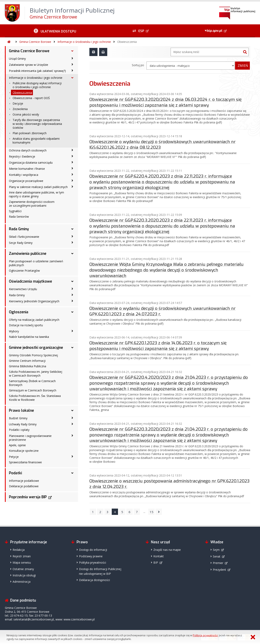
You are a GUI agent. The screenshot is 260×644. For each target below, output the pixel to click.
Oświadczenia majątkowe (30, 281)
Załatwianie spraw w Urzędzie (29, 65)
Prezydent (219, 569)
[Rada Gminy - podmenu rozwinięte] (72, 229)
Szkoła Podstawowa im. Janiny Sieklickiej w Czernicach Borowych (36, 374)
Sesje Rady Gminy (21, 243)
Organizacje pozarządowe (26, 181)
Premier (218, 562)
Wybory (14, 331)
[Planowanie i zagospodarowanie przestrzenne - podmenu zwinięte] (72, 435)
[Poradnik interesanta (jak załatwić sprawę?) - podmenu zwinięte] (72, 70)
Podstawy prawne (91, 556)
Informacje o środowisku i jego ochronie (84, 42)
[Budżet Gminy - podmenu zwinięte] (72, 418)
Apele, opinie (17, 445)
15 (152, 511)
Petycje (14, 457)
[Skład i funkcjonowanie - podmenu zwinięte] (72, 236)
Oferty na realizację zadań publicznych (34, 320)
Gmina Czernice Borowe (35, 42)
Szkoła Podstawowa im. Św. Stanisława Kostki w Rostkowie (35, 398)
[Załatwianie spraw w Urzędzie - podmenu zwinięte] (72, 64)
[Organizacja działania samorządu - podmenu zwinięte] (72, 162)
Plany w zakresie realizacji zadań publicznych (38, 187)
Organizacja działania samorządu (31, 163)
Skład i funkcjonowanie (24, 237)
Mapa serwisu (22, 562)
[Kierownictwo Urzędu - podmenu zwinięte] (72, 289)
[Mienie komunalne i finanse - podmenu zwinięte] (72, 168)
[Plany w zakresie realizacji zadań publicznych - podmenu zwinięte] (72, 187)
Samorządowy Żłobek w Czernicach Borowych (32, 383)
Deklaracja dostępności (94, 579)
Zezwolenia (20, 109)
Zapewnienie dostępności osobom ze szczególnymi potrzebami (32, 204)
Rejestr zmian (22, 556)
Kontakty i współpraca (24, 175)
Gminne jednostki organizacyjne (36, 348)
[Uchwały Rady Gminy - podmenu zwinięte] (72, 424)
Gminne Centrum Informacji (27, 361)
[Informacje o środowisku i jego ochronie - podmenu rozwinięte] (72, 78)
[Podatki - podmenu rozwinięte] (72, 473)
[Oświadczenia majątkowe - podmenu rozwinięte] (72, 281)
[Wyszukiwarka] (206, 52)
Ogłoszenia (19, 312)
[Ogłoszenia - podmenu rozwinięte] (72, 312)
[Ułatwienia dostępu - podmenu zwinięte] (55, 31)
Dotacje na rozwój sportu (26, 325)
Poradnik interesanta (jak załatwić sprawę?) (37, 71)
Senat (217, 556)
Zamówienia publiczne (28, 254)
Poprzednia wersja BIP (28, 497)
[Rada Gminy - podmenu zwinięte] (72, 295)
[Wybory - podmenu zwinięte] (72, 331)
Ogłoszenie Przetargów (24, 271)
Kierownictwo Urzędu (23, 289)
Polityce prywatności (205, 635)
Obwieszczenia (127, 42)
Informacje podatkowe (24, 481)
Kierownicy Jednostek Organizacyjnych (34, 301)
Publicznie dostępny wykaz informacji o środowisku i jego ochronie (37, 85)
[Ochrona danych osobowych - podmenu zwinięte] (72, 150)
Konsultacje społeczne (24, 451)
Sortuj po (138, 65)
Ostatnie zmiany (23, 568)
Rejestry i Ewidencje (22, 156)
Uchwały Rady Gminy (23, 424)
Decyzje (18, 103)
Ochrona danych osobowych (28, 150)
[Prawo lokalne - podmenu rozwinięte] (72, 411)
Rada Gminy (19, 229)
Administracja (22, 581)
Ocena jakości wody (26, 114)
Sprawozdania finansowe (25, 462)
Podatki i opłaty (19, 430)
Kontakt (159, 556)
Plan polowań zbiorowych (30, 133)
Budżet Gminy (18, 418)
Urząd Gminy (17, 59)
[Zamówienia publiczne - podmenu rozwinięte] (72, 254)
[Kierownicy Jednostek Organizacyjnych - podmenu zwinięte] (72, 301)
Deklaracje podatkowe (24, 486)
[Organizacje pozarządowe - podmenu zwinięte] (72, 180)
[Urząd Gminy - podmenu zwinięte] (72, 58)
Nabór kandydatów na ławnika (29, 337)
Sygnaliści (15, 211)
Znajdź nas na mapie (167, 549)
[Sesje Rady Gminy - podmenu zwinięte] (72, 242)
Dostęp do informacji (93, 549)
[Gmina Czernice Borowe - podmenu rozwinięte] (72, 51)
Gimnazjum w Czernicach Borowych (33, 390)
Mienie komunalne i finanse (27, 169)
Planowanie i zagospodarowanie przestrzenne (30, 438)
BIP (156, 562)
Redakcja (19, 549)
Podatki (15, 473)
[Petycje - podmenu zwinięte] (72, 456)
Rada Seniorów (19, 217)
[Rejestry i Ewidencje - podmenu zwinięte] (72, 156)
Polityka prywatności (93, 562)
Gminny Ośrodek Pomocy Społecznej (33, 355)
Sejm (216, 549)
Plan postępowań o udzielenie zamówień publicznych (36, 263)
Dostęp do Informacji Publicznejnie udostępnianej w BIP (100, 571)
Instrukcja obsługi (24, 575)
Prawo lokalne (21, 411)
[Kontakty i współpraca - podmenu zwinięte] (72, 174)
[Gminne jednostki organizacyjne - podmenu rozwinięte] (72, 348)
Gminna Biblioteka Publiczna (28, 366)
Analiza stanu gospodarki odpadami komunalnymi (36, 140)
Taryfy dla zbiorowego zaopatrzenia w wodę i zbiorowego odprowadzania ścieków (37, 124)
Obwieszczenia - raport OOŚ (31, 98)
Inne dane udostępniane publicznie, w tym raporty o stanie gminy (36, 194)
